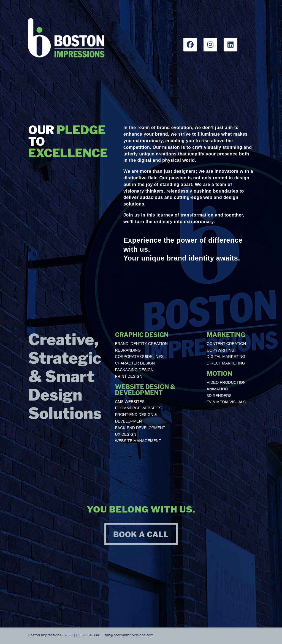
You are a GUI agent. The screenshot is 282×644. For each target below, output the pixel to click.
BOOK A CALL (141, 535)
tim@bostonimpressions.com (129, 635)
